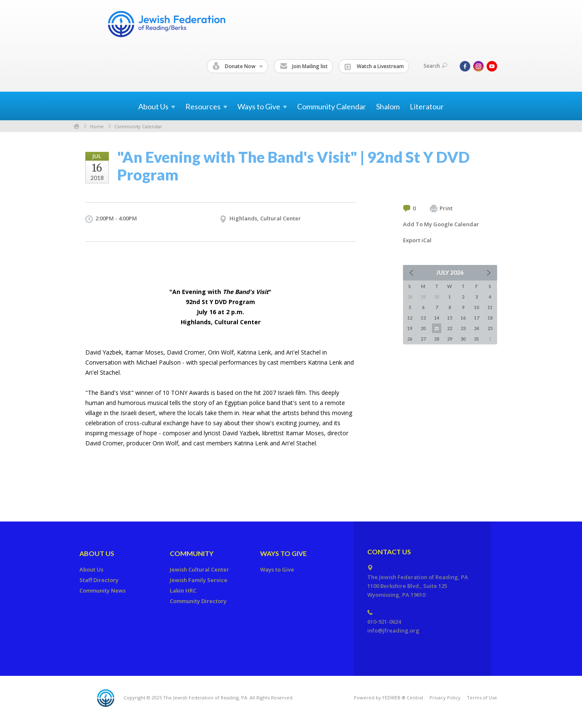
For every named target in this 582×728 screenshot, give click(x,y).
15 (450, 318)
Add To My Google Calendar (441, 224)
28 (437, 339)
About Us (97, 553)
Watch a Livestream (374, 66)
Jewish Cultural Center (199, 569)
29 (450, 339)
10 (477, 307)
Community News (103, 590)
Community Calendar (332, 106)
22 (450, 328)
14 (437, 318)
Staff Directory (99, 580)
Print (441, 209)
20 (423, 328)
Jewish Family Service (199, 580)
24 (477, 328)
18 (490, 318)
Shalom (388, 106)
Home (76, 126)
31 (477, 339)
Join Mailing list (304, 66)
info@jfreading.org (393, 630)
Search (435, 66)
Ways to (262, 106)
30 (463, 339)
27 (423, 339)
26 (410, 339)
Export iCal (417, 240)
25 (490, 328)
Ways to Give (283, 553)
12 (410, 318)
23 (463, 328)
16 (463, 318)
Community (192, 553)
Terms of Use (482, 698)
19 (410, 328)
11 (490, 307)
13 (423, 318)
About (157, 106)
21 (437, 328)
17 (477, 318)
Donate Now (238, 66)
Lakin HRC (183, 590)
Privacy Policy (445, 698)
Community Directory (198, 601)
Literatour (427, 106)
